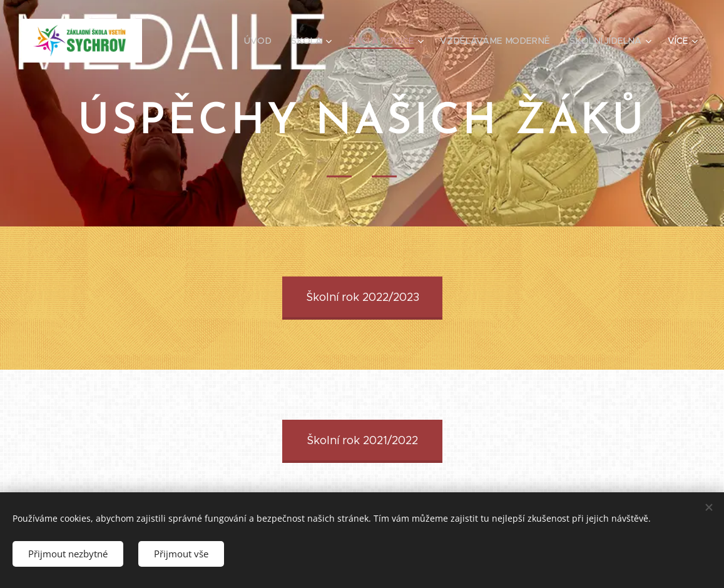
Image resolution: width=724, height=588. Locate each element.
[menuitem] (267, 41)
